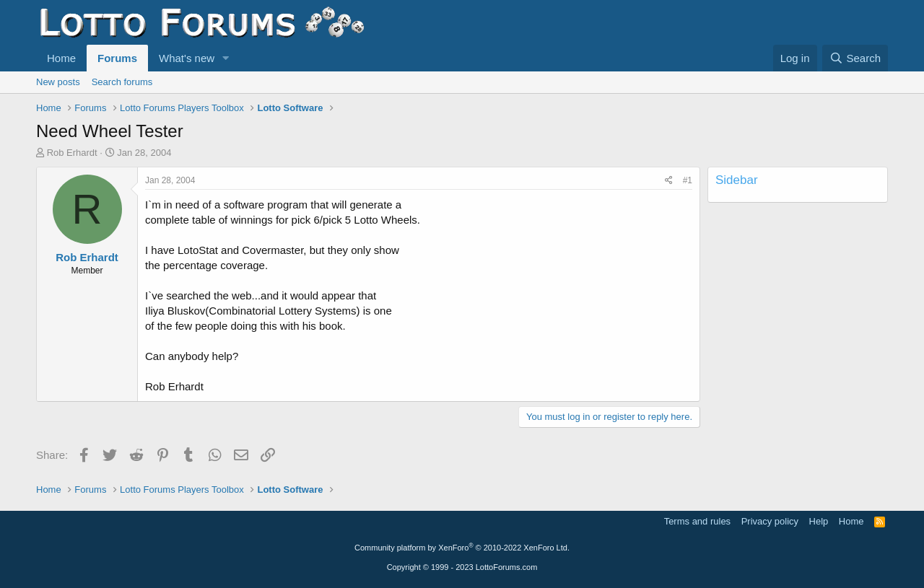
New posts (58, 82)
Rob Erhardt (72, 153)
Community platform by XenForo (462, 548)
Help (819, 521)
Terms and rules (697, 521)
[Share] (669, 181)
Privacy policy (770, 521)
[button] (226, 58)
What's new (187, 58)
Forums (117, 58)
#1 (688, 180)
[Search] (855, 58)
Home (61, 58)
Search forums (122, 82)
